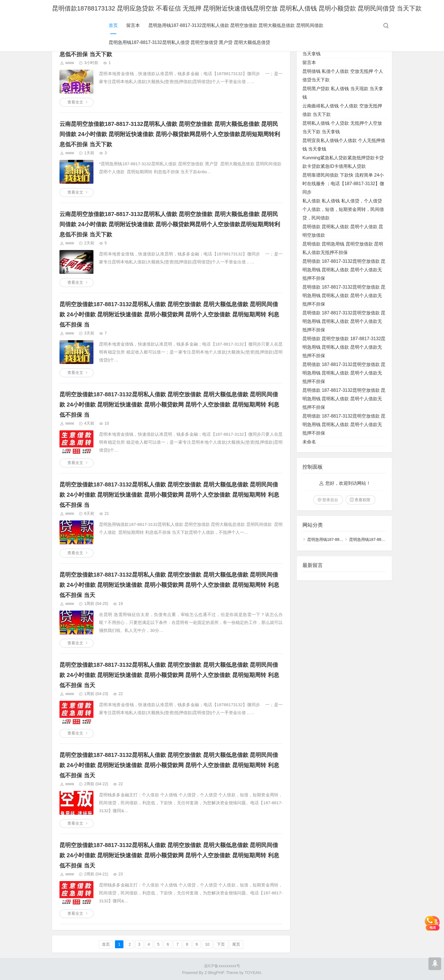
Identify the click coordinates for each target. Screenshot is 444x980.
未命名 (309, 442)
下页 (221, 944)
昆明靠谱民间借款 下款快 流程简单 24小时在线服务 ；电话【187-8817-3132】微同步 (343, 184)
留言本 (133, 25)
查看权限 (362, 500)
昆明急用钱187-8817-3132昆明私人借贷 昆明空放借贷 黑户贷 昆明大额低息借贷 (189, 42)
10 (207, 944)
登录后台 (330, 500)
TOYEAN (253, 973)
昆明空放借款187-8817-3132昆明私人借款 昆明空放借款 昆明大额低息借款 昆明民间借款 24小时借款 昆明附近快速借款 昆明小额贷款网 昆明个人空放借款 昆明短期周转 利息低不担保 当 (169, 314)
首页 (113, 25)
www (70, 63)
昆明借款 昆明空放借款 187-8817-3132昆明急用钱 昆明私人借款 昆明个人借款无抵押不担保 (344, 347)
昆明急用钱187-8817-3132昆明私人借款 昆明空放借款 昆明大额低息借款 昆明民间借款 (236, 25)
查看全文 (75, 102)
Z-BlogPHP (214, 973)
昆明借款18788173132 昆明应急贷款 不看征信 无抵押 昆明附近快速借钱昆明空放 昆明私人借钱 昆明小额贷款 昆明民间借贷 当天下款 (237, 8)
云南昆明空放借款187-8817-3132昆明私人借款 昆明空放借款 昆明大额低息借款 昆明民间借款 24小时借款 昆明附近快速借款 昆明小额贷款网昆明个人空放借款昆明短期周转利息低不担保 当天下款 (170, 134)
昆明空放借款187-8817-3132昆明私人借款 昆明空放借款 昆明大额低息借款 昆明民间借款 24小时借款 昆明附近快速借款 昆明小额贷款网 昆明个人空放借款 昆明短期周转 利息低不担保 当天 (169, 585)
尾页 (236, 944)
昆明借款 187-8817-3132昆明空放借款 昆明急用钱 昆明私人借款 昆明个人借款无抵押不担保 (344, 270)
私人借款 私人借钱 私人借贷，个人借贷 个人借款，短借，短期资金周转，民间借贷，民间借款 (343, 209)
